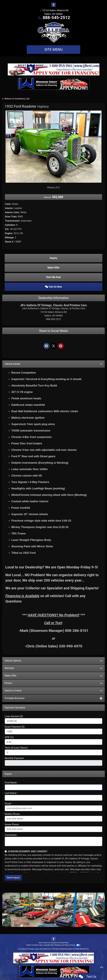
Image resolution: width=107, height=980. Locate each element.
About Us (47, 943)
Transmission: (13, 221)
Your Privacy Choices (71, 945)
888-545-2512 (56, 18)
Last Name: (11, 793)
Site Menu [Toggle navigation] (54, 50)
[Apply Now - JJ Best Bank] (53, 69)
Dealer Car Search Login (34, 945)
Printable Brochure (53, 698)
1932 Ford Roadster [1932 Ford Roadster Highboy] (27, 106)
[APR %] (53, 742)
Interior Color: (12, 212)
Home (41, 943)
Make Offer (53, 676)
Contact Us (55, 943)
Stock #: (9, 242)
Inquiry (54, 258)
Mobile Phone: (12, 814)
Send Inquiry (13, 878)
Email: (8, 804)
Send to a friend (53, 691)
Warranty (53, 668)
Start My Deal (53, 277)
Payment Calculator (15, 708)
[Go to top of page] (102, 967)
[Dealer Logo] (54, 32)
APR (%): (9, 737)
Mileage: (10, 238)
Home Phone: (12, 824)
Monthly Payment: (14, 758)
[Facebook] (46, 346)
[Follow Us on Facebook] (54, 5)
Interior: (9, 208)
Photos (53, 683)
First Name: (11, 783)
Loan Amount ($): (14, 716)
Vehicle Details (53, 364)
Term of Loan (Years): (16, 748)
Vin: (7, 229)
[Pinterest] (61, 346)
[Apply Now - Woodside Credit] (53, 84)
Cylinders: (10, 225)
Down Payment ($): (15, 727)
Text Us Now (54, 287)
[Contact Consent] (6, 851)
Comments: (11, 835)
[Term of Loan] (53, 752)
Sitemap (57, 945)
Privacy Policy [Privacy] (64, 943)
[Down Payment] (53, 731)
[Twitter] (54, 346)
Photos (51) (54, 188)
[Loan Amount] (53, 721)
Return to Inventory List (16, 99)
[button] (12, 147)
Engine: (9, 233)
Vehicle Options (53, 661)
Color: (8, 204)
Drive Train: (11, 217)
